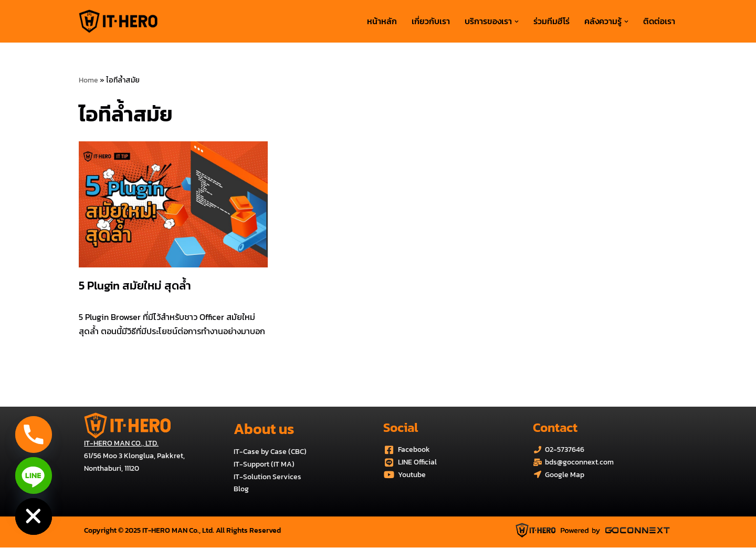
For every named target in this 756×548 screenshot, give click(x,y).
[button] (517, 22)
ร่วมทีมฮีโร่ (552, 21)
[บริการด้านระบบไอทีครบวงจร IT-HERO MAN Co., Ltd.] (118, 21)
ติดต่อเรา (659, 21)
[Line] (34, 475)
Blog (241, 489)
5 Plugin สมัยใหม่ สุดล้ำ (135, 286)
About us (264, 429)
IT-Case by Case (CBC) (270, 452)
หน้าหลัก (382, 21)
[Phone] (34, 435)
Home (88, 80)
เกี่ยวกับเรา (431, 21)
